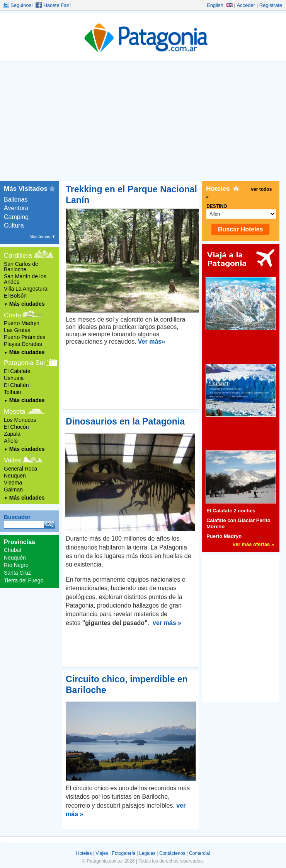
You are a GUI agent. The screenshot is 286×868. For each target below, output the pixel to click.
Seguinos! (22, 5)
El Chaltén (16, 385)
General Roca (20, 469)
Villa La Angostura (26, 289)
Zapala (12, 434)
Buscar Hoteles (241, 229)
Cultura (14, 225)
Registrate (271, 5)
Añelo (11, 441)
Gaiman (13, 490)
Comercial (199, 853)
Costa (12, 315)
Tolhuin (12, 392)
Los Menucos (20, 420)
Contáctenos (172, 853)
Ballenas (16, 199)
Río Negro (16, 565)
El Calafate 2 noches (231, 511)
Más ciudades (24, 304)
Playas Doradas (23, 344)
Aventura (16, 208)
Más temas (43, 236)
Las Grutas (17, 330)
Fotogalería (124, 853)
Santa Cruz (17, 573)
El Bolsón (15, 296)
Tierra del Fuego (24, 580)
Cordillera (18, 256)
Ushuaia (14, 378)
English (220, 5)
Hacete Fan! (57, 5)
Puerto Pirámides (25, 337)
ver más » (167, 623)
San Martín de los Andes (25, 279)
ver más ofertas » (253, 544)
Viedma (13, 483)
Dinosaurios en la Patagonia (125, 421)
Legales (147, 853)
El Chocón (16, 427)
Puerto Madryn (22, 323)
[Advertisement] (143, 123)
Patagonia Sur (25, 363)
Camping (16, 217)
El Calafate (17, 371)
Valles (13, 460)
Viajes (102, 853)
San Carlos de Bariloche (21, 267)
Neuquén (15, 558)
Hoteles (84, 853)
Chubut (13, 550)
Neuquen (15, 476)
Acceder (246, 5)
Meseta (15, 412)
